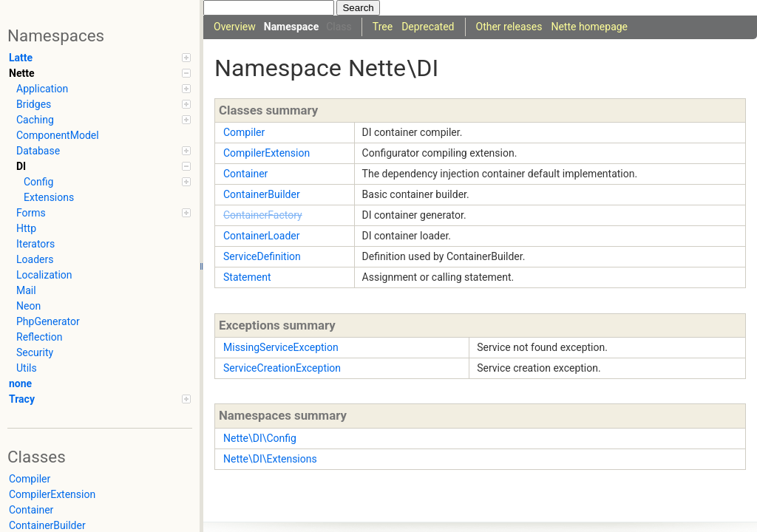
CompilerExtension (52, 494)
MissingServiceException (281, 347)
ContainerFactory (263, 215)
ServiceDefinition (262, 256)
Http (26, 228)
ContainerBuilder (262, 194)
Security (35, 352)
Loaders (35, 259)
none (20, 383)
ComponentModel (58, 135)
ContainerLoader (262, 236)
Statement (247, 277)
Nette (100, 73)
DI (103, 166)
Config (107, 182)
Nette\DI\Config (260, 438)
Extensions (49, 197)
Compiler (30, 479)
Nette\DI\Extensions (270, 459)
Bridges (103, 104)
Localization (44, 275)
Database (103, 151)
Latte (100, 58)
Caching (103, 120)
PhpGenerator (48, 321)
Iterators (35, 244)
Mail (26, 290)
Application (103, 89)
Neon (28, 306)
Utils (27, 368)
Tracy (100, 399)
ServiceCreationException (282, 368)
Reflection (39, 337)
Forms (103, 213)
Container (31, 510)
